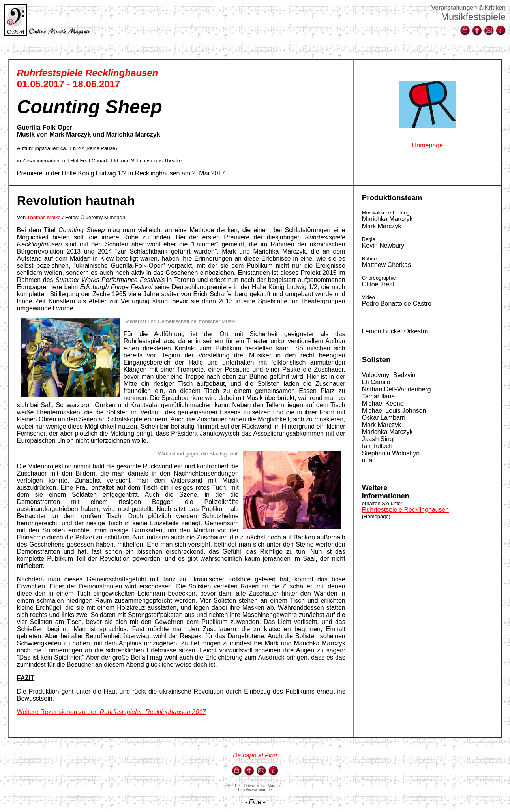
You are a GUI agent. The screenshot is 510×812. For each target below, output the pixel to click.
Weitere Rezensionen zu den (112, 712)
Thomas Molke (44, 217)
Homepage (427, 145)
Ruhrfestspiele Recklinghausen (406, 510)
